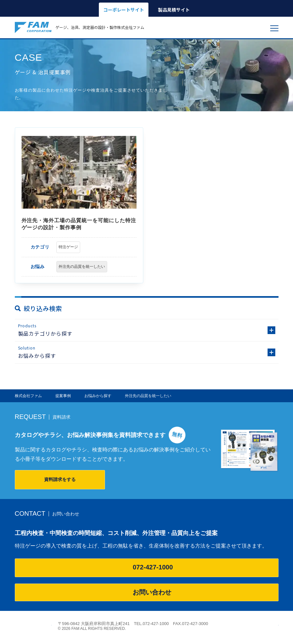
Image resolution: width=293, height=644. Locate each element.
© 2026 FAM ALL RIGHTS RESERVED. (92, 629)
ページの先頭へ (275, 624)
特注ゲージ (68, 247)
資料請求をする (60, 479)
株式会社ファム (33, 626)
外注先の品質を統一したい (82, 267)
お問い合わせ (146, 592)
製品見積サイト (174, 10)
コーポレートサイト (124, 10)
